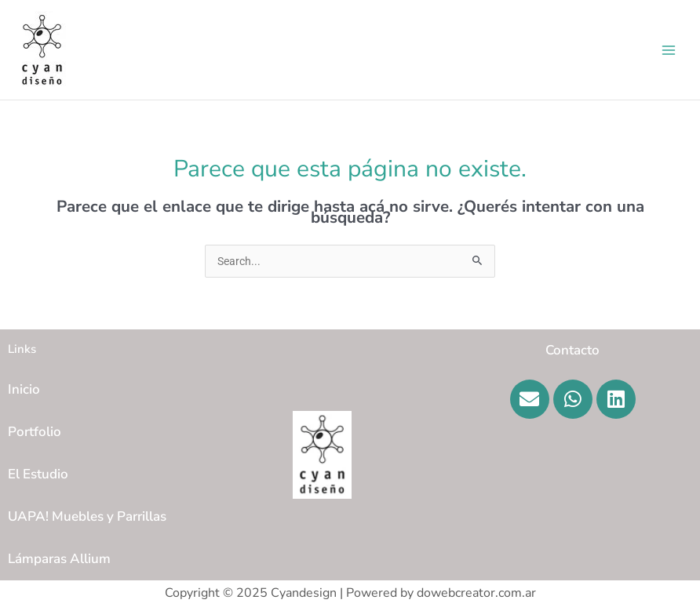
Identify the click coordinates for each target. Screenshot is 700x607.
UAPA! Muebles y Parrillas (87, 516)
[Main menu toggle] (669, 50)
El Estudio (38, 474)
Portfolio (35, 432)
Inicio (24, 389)
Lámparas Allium (59, 559)
